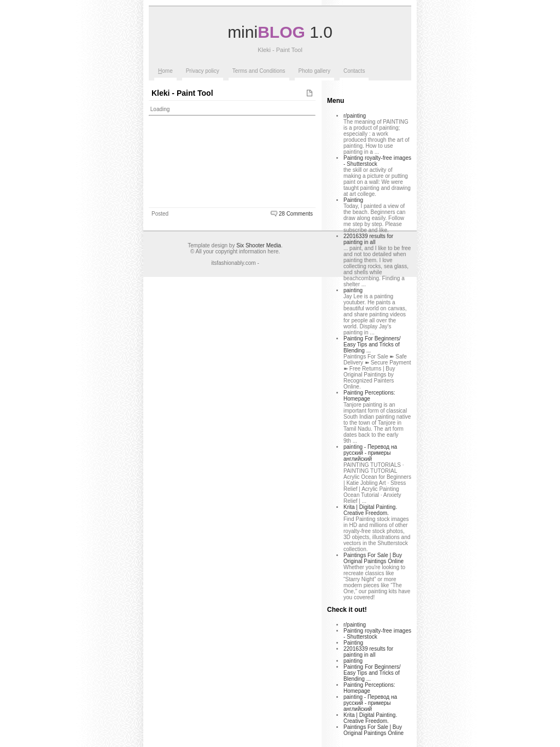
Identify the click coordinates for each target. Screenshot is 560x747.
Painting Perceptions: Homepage (369, 396)
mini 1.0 (280, 32)
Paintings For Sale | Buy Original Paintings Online (374, 558)
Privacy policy (203, 71)
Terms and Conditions (259, 71)
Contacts (354, 71)
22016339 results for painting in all (368, 239)
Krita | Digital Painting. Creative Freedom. (370, 510)
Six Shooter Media (259, 245)
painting (353, 290)
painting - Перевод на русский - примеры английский (370, 453)
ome (165, 71)
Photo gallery (314, 71)
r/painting (355, 116)
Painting (353, 200)
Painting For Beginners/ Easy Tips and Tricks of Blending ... (372, 344)
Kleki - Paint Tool (182, 93)
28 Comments (296, 214)
